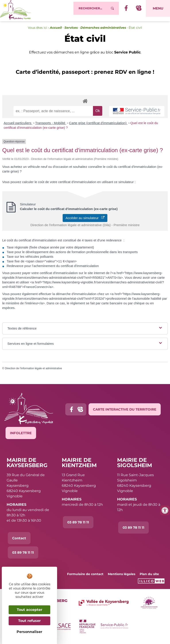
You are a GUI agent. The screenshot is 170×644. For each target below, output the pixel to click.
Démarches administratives (103, 30)
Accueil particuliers (18, 125)
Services (71, 30)
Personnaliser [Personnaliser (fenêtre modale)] (29, 632)
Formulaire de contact (85, 576)
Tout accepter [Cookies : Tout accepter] (30, 610)
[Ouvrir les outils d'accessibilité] (165, 510)
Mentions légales (122, 576)
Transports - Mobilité (51, 125)
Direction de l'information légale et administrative (33, 371)
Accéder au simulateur (85, 220)
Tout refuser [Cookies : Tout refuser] (29, 621)
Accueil (56, 30)
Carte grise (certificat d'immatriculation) (98, 125)
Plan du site (149, 576)
